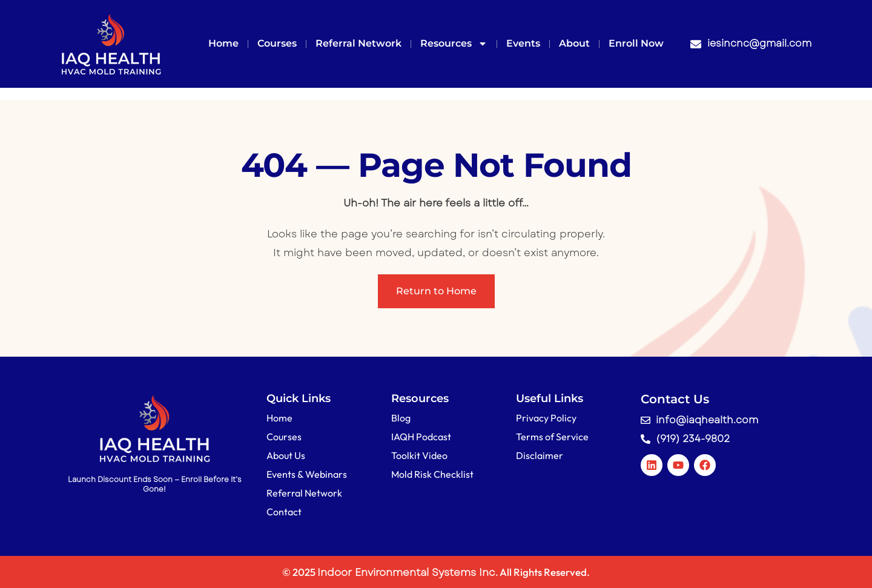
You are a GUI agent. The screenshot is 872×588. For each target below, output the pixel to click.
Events (523, 43)
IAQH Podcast (421, 437)
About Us (286, 455)
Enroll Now (636, 43)
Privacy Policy (546, 418)
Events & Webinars (307, 474)
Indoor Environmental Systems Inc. (408, 572)
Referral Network (358, 43)
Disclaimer (540, 455)
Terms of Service (552, 437)
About (574, 43)
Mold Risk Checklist (432, 474)
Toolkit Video (419, 455)
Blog (401, 418)
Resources (454, 44)
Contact (284, 512)
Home (223, 43)
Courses (277, 43)
